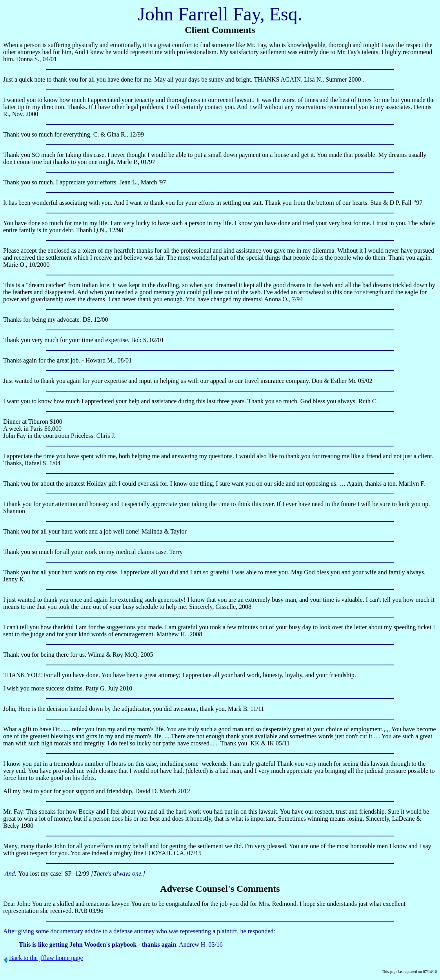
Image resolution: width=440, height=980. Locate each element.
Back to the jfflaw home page (46, 958)
